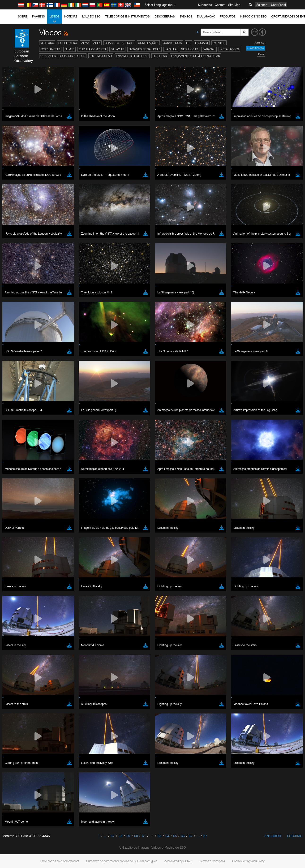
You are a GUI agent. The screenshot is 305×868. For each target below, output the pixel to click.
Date (261, 54)
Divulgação (206, 16)
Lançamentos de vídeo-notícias (195, 56)
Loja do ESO (91, 16)
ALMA (85, 43)
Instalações (229, 49)
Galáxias (117, 49)
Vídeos (55, 19)
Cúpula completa (92, 49)
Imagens (39, 16)
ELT (189, 43)
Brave (18, 589)
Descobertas (165, 16)
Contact (220, 5)
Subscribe (205, 5)
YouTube (10, 511)
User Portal (278, 5)
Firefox (18, 602)
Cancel (38, 676)
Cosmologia (172, 43)
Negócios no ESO (253, 16)
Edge (18, 597)
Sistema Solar (101, 56)
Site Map (234, 5)
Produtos (228, 16)
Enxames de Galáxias (144, 49)
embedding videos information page (266, 515)
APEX (97, 43)
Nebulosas (190, 49)
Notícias (71, 16)
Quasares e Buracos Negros (63, 56)
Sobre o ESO (68, 43)
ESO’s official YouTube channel (111, 511)
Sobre (23, 16)
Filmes (69, 49)
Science (262, 5)
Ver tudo (47, 43)
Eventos (186, 16)
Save (15, 676)
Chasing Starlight (119, 43)
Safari (18, 606)
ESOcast (202, 43)
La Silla (171, 49)
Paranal (209, 49)
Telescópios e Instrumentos (127, 16)
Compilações (148, 43)
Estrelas (160, 56)
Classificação (256, 48)
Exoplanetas (50, 49)
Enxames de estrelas (132, 56)
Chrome (19, 593)
